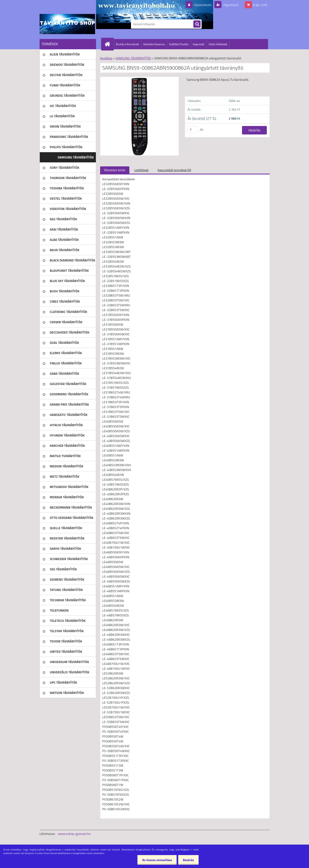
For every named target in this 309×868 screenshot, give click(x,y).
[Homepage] (109, 44)
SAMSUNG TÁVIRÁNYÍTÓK (133, 58)
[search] (197, 24)
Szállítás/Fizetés (179, 44)
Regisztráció (230, 5)
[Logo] (67, 24)
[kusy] (193, 130)
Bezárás (188, 860)
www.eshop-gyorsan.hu (74, 834)
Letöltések (141, 170)
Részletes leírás (115, 170)
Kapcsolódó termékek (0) (174, 170)
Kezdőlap (106, 58)
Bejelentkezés (201, 5)
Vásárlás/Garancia (154, 44)
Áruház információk (128, 44)
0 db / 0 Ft (260, 5)
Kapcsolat (199, 44)
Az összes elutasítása (156, 860)
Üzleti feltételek (218, 44)
